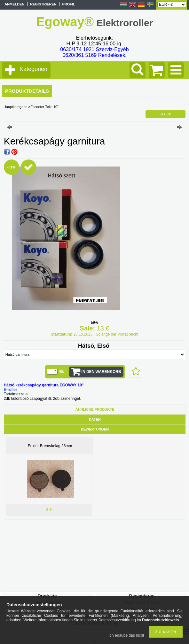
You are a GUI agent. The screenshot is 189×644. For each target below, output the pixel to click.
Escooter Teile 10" (44, 107)
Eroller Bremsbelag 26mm (50, 446)
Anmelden (14, 4)
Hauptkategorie (16, 107)
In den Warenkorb (101, 372)
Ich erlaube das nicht (126, 635)
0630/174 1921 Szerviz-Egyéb (94, 49)
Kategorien (33, 69)
